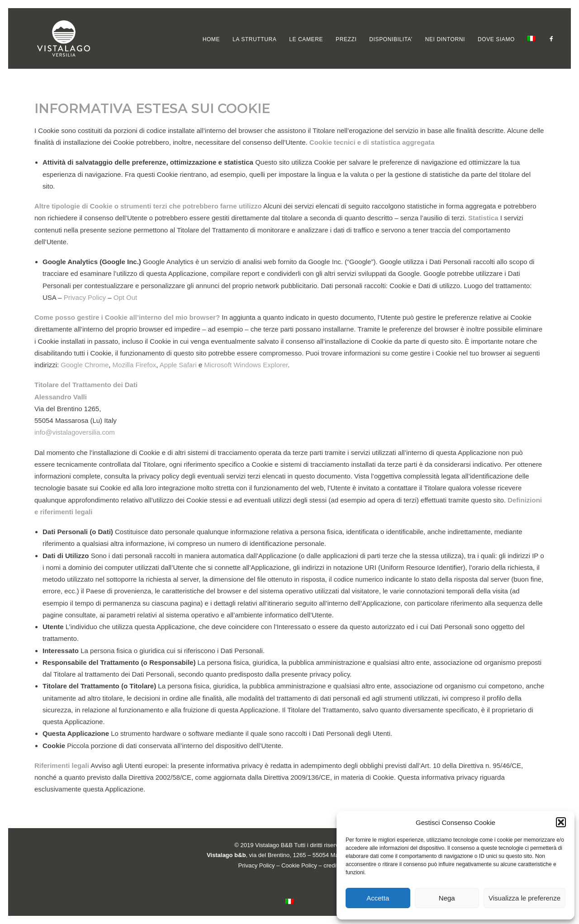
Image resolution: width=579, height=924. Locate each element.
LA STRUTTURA (254, 39)
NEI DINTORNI (445, 39)
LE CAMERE (306, 39)
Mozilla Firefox (135, 365)
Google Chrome (85, 365)
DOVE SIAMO (496, 39)
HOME (211, 39)
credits (332, 865)
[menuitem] (211, 39)
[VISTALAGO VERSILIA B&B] (50, 38)
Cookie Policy (299, 865)
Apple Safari (178, 365)
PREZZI (346, 39)
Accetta (378, 898)
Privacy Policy (85, 297)
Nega (447, 898)
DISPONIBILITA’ (391, 39)
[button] (561, 822)
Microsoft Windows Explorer (246, 365)
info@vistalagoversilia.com (75, 432)
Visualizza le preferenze (524, 898)
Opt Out (126, 297)
